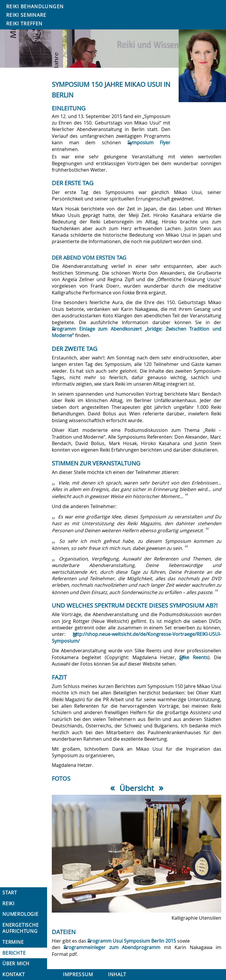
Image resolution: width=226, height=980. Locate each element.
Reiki (8, 903)
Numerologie (20, 914)
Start (10, 893)
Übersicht (137, 788)
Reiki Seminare (26, 15)
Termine (13, 942)
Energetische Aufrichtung (21, 928)
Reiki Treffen (24, 24)
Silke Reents (193, 657)
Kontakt (14, 974)
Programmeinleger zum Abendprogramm (112, 947)
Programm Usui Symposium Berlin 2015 (132, 941)
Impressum (78, 974)
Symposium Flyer (149, 142)
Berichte (14, 953)
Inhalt (117, 974)
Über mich (16, 964)
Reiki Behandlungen (35, 6)
